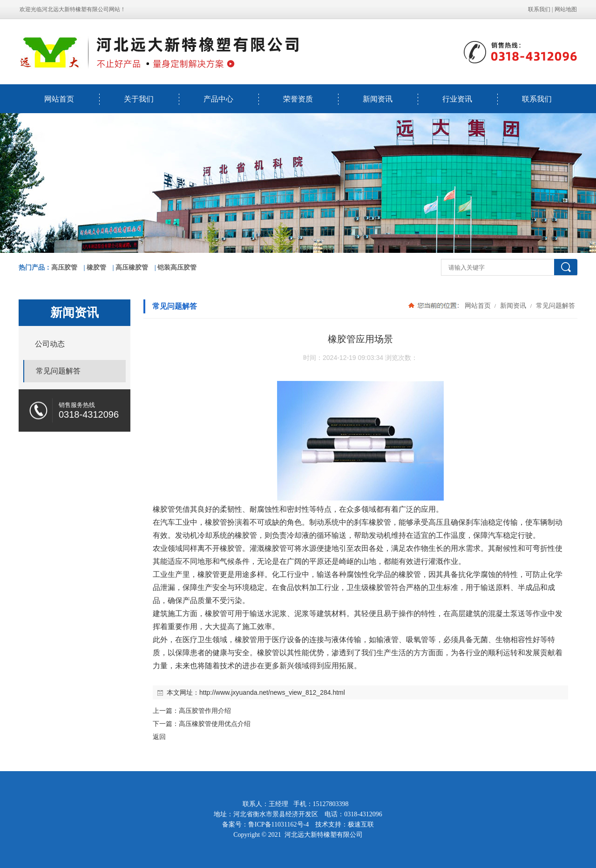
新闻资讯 (378, 99)
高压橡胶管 (132, 268)
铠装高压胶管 (177, 268)
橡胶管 (96, 268)
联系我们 (539, 9)
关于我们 (139, 99)
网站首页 (59, 99)
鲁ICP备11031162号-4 (278, 824)
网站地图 (566, 9)
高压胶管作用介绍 (205, 711)
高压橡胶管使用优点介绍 (215, 724)
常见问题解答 (555, 305)
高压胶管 (64, 268)
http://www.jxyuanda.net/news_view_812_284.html (272, 692)
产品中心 (218, 99)
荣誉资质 (298, 99)
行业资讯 (457, 99)
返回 (159, 737)
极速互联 (361, 824)
